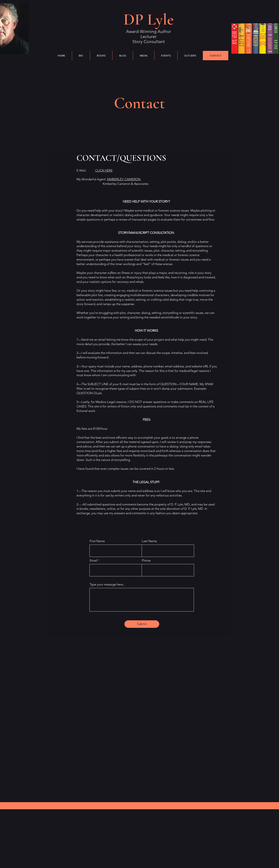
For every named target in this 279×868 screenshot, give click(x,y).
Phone (146, 561)
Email (93, 561)
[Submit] (142, 624)
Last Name (149, 541)
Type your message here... (107, 584)
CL (104, 170)
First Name (97, 541)
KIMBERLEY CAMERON (124, 179)
